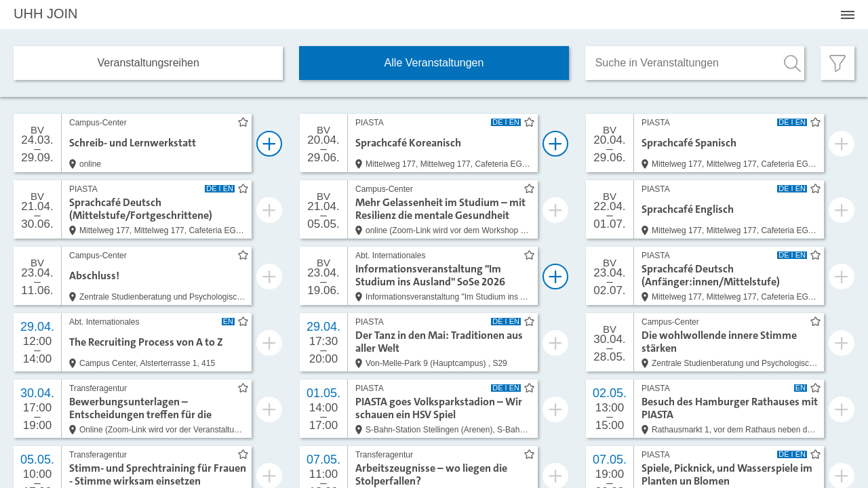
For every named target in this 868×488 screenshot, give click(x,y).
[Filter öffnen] (837, 63)
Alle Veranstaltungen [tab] (434, 63)
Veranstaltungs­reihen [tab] (149, 63)
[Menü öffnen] (848, 15)
